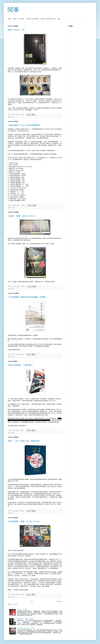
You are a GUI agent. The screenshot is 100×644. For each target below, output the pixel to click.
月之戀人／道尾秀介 (22, 610)
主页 (32, 602)
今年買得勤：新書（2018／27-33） (24, 522)
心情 (13, 208)
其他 (13, 357)
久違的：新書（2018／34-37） (22, 216)
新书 (13, 117)
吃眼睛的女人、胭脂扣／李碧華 (25, 619)
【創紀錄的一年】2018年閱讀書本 (24, 125)
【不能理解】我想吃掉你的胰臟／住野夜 (27, 297)
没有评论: (22, 354)
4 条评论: (22, 594)
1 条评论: (22, 115)
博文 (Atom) (14, 604)
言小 (13, 513)
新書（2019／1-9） (17, 30)
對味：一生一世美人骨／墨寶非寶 (24, 441)
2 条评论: (23, 205)
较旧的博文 (59, 602)
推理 (13, 433)
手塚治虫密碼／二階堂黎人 (20, 365)
